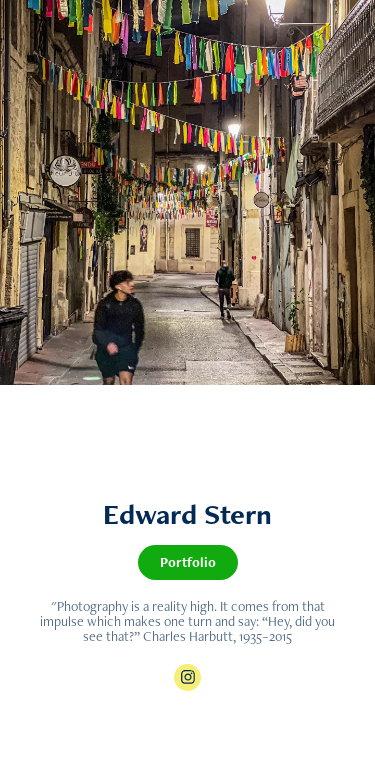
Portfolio (188, 562)
